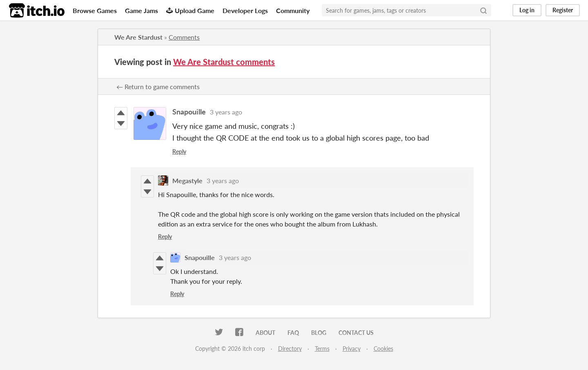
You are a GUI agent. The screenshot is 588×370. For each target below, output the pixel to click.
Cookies (383, 349)
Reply (179, 151)
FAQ (293, 333)
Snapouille (189, 112)
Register (563, 10)
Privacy (352, 349)
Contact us (356, 333)
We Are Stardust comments (224, 62)
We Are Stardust (138, 37)
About (265, 333)
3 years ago (226, 112)
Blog (319, 333)
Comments (184, 37)
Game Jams (141, 10)
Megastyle (187, 181)
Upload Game (190, 10)
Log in (527, 10)
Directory (290, 349)
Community (293, 10)
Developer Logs (245, 10)
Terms (322, 349)
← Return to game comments (158, 86)
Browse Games (95, 10)
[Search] (483, 10)
